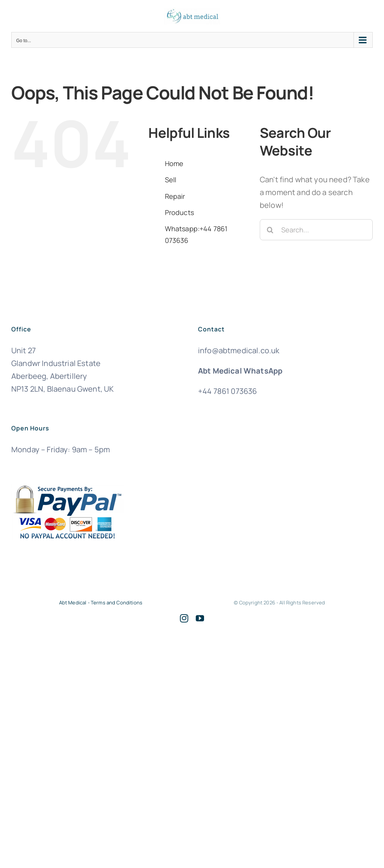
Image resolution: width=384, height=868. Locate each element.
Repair (175, 196)
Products (179, 212)
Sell (171, 180)
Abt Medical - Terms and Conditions (101, 603)
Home (174, 163)
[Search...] (316, 230)
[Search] (270, 230)
